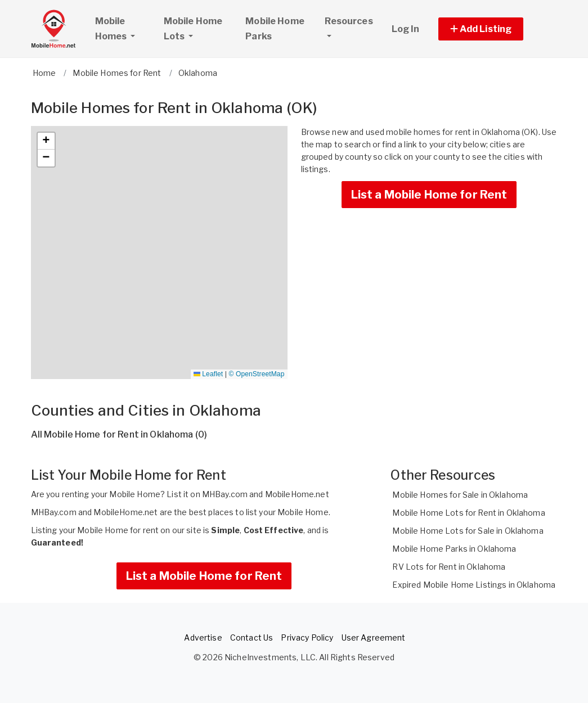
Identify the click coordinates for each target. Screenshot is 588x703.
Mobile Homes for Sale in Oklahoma (460, 495)
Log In (406, 29)
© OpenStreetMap (257, 374)
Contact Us (252, 637)
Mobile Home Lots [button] (193, 29)
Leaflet (208, 374)
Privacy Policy (307, 637)
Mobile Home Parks (275, 29)
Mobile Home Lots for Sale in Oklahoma (468, 531)
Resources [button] (349, 21)
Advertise (203, 637)
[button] (494, 29)
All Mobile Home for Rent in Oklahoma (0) (119, 434)
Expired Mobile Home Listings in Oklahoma (474, 585)
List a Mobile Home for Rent (429, 195)
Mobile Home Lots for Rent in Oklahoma (468, 513)
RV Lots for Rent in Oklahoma (449, 567)
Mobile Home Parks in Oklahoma (454, 549)
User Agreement (374, 637)
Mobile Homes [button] (124, 29)
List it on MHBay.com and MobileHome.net (248, 494)
